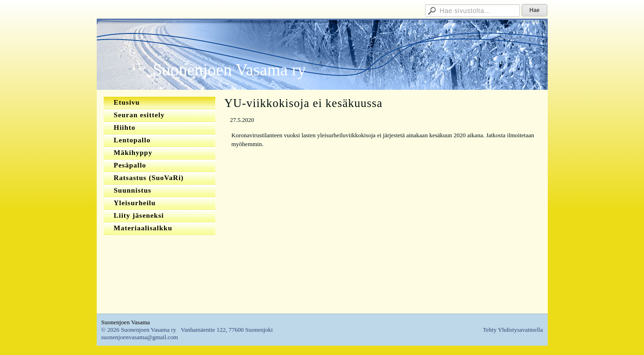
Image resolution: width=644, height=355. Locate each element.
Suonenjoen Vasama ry (229, 70)
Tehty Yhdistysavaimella (513, 330)
